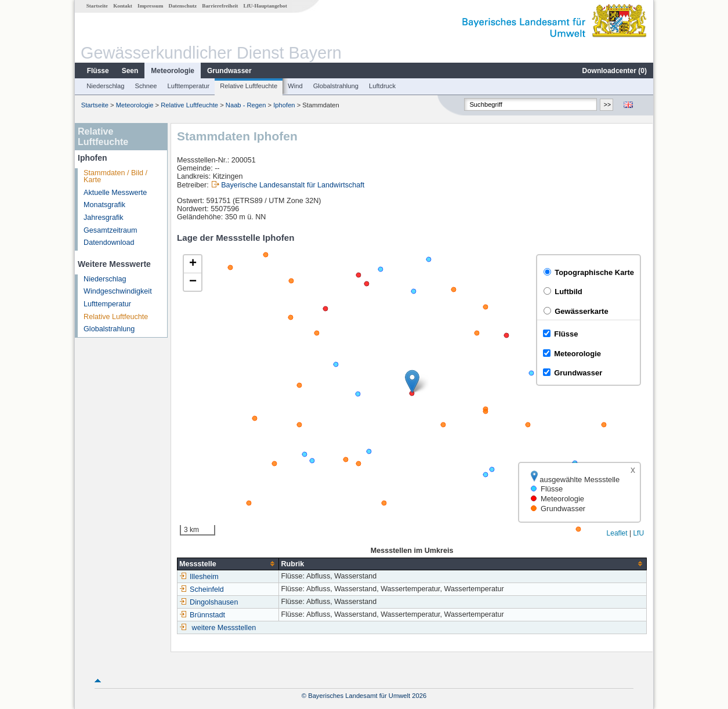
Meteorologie (173, 71)
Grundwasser (229, 71)
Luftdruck (382, 86)
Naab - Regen (246, 105)
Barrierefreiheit (220, 6)
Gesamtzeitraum (110, 230)
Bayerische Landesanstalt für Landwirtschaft (293, 185)
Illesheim (199, 577)
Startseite (97, 6)
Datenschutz (183, 6)
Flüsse (98, 71)
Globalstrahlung (336, 86)
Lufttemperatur (188, 86)
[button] (412, 381)
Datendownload (109, 243)
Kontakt (123, 6)
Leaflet (617, 533)
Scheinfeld (202, 589)
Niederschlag (105, 86)
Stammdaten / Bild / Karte (115, 177)
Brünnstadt (202, 615)
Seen (130, 71)
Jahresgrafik (104, 218)
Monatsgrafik (104, 205)
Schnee (146, 86)
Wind (295, 86)
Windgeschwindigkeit (118, 291)
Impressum (150, 6)
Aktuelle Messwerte (115, 193)
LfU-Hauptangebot (265, 6)
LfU (638, 533)
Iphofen (284, 105)
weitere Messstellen (224, 628)
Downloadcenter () (615, 71)
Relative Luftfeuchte (249, 86)
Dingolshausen (209, 602)
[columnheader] (228, 564)
